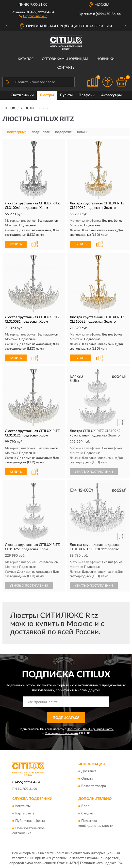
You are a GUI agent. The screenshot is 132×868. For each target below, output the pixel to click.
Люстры (47, 95)
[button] (33, 16)
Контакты (66, 68)
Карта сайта (25, 813)
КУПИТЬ (16, 244)
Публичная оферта (30, 821)
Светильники (22, 95)
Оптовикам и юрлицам (65, 59)
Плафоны (87, 95)
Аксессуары (111, 95)
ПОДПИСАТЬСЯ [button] (66, 718)
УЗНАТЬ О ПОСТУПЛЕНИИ (94, 472)
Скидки (87, 813)
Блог (85, 806)
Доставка (89, 771)
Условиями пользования (62, 733)
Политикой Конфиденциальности (90, 729)
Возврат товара (94, 786)
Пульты (66, 95)
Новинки (106, 59)
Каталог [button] (26, 59)
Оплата (87, 779)
